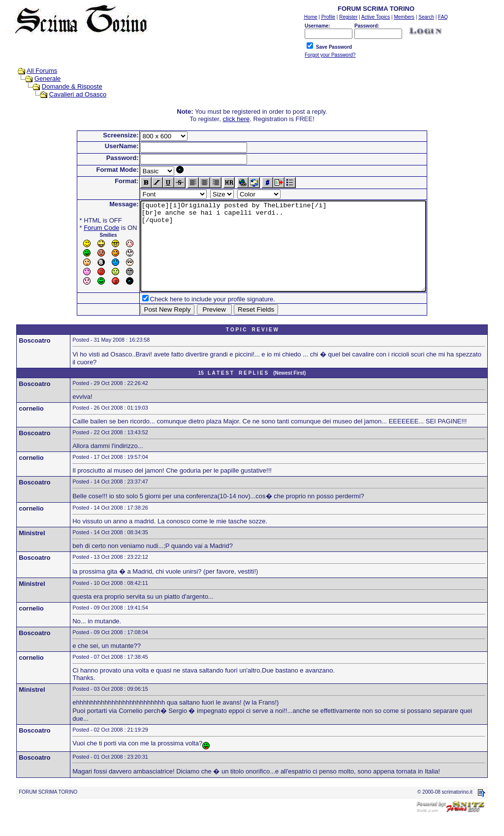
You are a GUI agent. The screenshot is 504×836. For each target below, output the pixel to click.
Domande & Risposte (72, 86)
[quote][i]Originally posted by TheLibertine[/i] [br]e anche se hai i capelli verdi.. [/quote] (283, 255)
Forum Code (84, 228)
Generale (47, 79)
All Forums (42, 71)
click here (236, 119)
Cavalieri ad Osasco (78, 94)
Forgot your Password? (330, 55)
